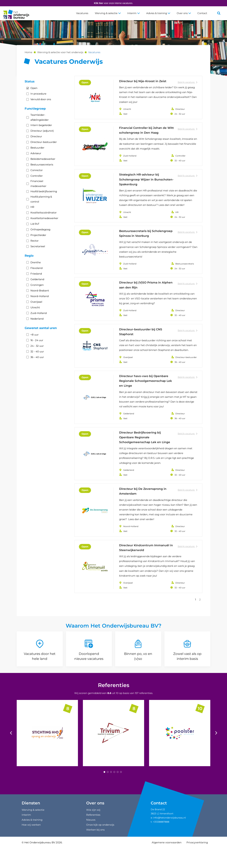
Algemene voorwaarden (167, 863)
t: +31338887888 (160, 843)
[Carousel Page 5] (118, 793)
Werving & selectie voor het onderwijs (60, 52)
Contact (202, 13)
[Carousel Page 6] (121, 793)
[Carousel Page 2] (108, 793)
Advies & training (158, 13)
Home (28, 52)
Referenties (114, 706)
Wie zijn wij (93, 831)
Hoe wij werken (31, 846)
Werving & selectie (108, 13)
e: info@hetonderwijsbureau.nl (168, 839)
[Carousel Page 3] (111, 793)
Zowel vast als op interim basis (187, 677)
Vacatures (82, 13)
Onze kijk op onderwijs (100, 846)
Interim (133, 13)
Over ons (184, 13)
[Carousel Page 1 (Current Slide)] (104, 793)
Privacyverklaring (197, 863)
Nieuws (91, 841)
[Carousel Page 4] (114, 793)
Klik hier (99, 3)
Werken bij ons (95, 851)
